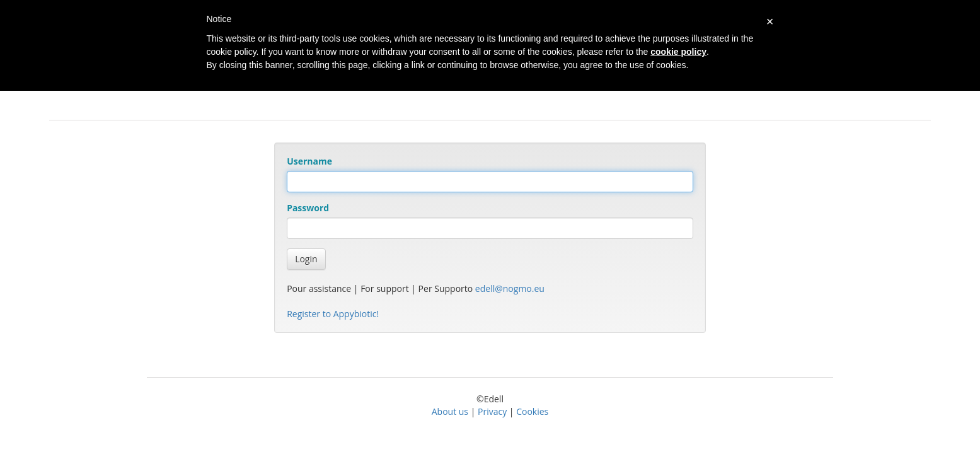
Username (309, 161)
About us (450, 411)
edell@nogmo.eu (510, 288)
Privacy (492, 411)
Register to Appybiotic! (333, 314)
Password (308, 208)
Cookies (532, 411)
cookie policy (678, 52)
